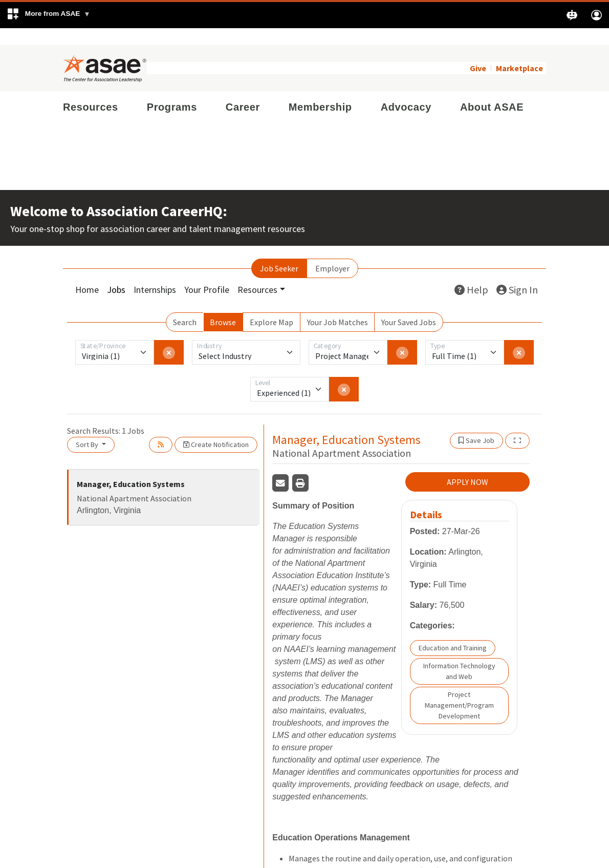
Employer (332, 251)
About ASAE (492, 90)
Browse (223, 305)
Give (478, 51)
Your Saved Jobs (409, 305)
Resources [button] (257, 273)
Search (185, 305)
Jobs (116, 273)
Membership (320, 90)
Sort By (88, 428)
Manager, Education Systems (131, 467)
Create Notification (216, 428)
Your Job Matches (338, 305)
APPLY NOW (467, 465)
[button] (48, 15)
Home (87, 273)
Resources (91, 90)
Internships (155, 273)
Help (471, 273)
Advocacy (406, 90)
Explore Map (271, 305)
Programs (172, 90)
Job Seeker (279, 251)
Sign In (517, 273)
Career (243, 90)
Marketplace (519, 51)
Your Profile (207, 273)
